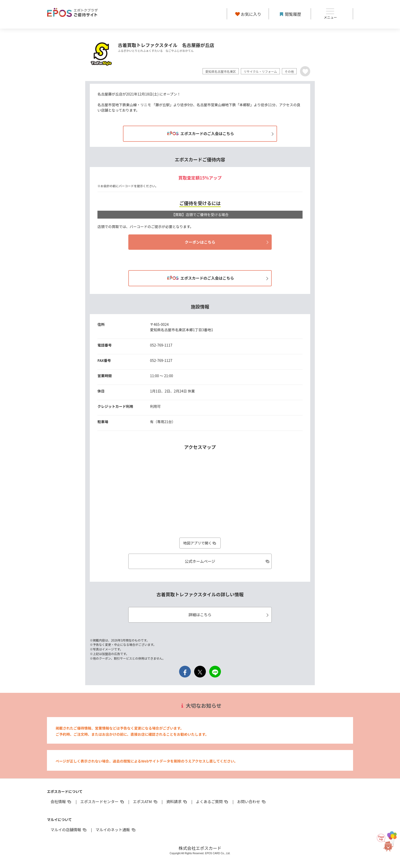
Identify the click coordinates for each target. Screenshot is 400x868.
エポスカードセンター (102, 801)
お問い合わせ (252, 801)
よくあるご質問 (212, 801)
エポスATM (146, 801)
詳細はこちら (229, 615)
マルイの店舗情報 (69, 830)
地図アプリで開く (200, 543)
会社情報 (61, 801)
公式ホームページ (227, 561)
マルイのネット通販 (116, 830)
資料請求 (177, 801)
